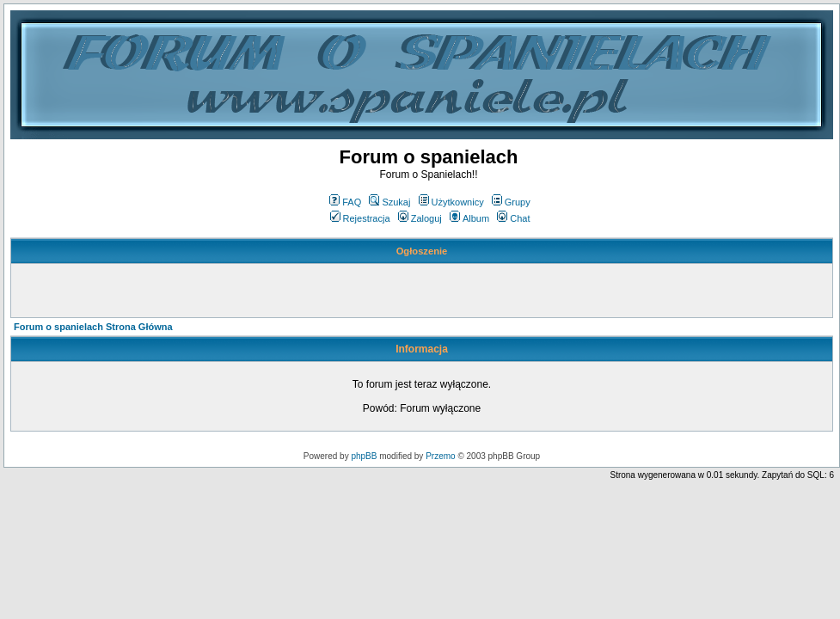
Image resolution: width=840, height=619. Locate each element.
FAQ (345, 202)
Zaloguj (420, 218)
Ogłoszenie (422, 251)
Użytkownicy (451, 202)
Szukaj (389, 202)
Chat (513, 218)
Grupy (511, 202)
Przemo (440, 456)
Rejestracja (360, 218)
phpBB (364, 456)
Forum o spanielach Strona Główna (93, 327)
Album (469, 218)
